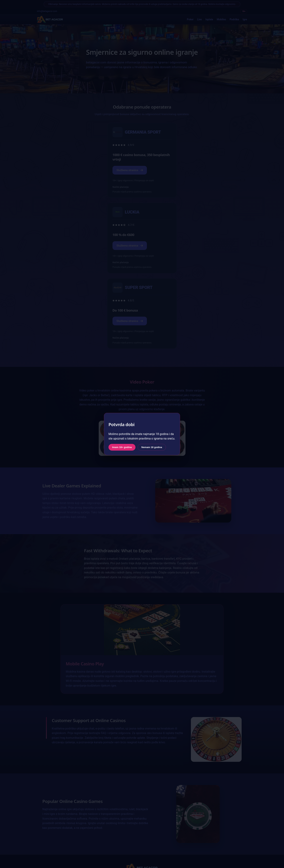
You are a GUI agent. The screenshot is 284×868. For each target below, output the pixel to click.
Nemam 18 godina (152, 447)
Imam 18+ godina (122, 447)
